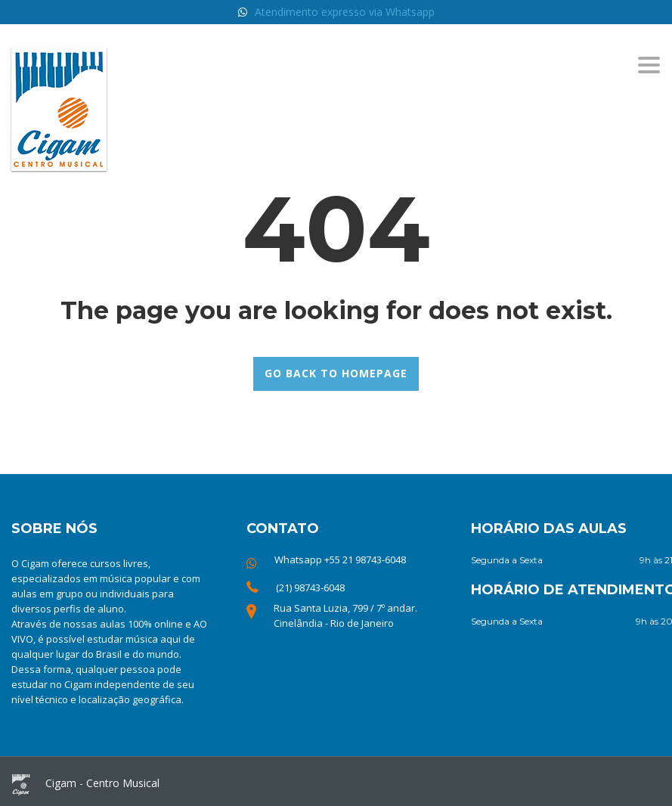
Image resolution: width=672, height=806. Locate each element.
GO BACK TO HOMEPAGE (336, 373)
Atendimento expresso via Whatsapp (345, 12)
